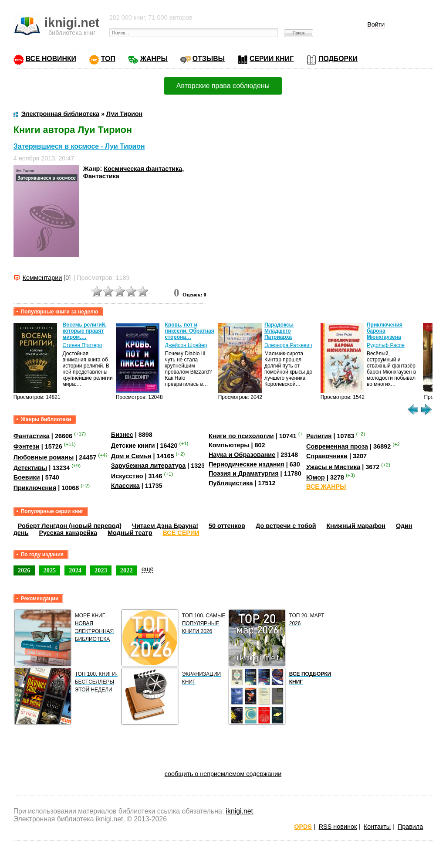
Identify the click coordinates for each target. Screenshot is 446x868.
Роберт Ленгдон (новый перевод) (70, 526)
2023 (101, 570)
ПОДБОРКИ (338, 59)
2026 (24, 570)
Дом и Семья (131, 456)
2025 (50, 570)
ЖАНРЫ (154, 59)
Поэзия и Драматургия (244, 473)
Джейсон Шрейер (186, 345)
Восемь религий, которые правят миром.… (85, 331)
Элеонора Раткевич (288, 345)
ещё (148, 569)
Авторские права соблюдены (223, 86)
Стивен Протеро (83, 345)
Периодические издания (247, 464)
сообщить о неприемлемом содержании (223, 774)
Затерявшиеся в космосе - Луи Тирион (79, 146)
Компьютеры (229, 445)
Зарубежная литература (148, 466)
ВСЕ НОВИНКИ (51, 59)
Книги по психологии (241, 436)
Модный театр (130, 533)
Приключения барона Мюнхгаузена (385, 331)
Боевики (27, 477)
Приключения (35, 488)
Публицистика (231, 483)
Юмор (316, 477)
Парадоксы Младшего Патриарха (279, 331)
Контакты (377, 827)
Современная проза (337, 446)
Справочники (327, 456)
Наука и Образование (242, 455)
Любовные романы (44, 457)
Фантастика (101, 176)
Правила (410, 827)
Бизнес (122, 435)
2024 (75, 570)
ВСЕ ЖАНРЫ (326, 487)
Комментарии (42, 278)
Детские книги (133, 445)
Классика (125, 486)
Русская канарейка (68, 533)
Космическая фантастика (143, 169)
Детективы (30, 468)
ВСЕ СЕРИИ (181, 533)
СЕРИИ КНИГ (272, 59)
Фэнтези (27, 446)
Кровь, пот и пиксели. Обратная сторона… (190, 331)
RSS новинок (338, 827)
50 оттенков (227, 526)
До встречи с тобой (286, 526)
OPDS (303, 827)
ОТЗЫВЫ (209, 59)
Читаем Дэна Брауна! (165, 526)
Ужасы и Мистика (333, 466)
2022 (127, 570)
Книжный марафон (356, 526)
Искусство (127, 476)
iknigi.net (240, 811)
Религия (319, 436)
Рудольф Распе (386, 345)
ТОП (108, 59)
